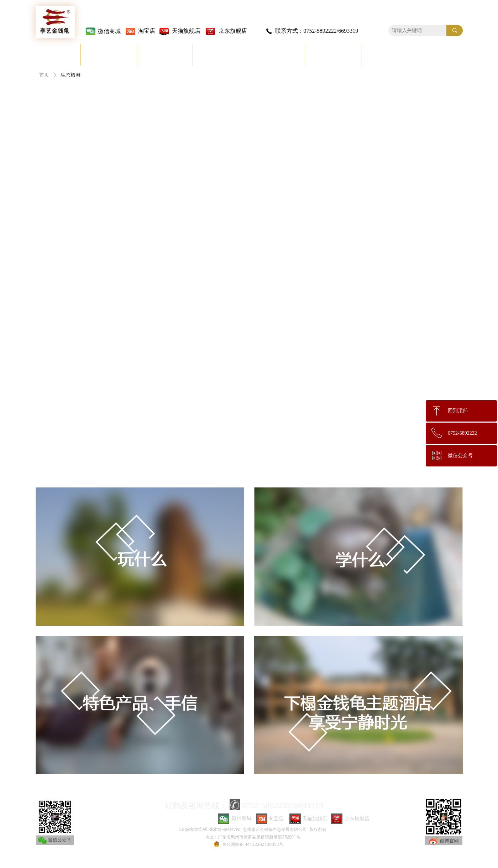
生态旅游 (70, 75)
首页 (44, 75)
